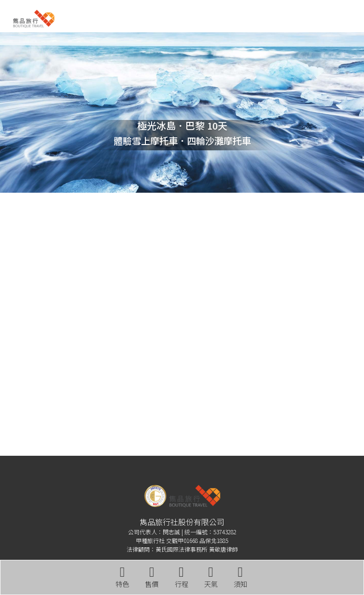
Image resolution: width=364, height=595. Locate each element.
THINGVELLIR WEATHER (182, 408)
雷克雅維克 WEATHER (182, 324)
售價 (152, 577)
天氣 (211, 577)
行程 (182, 577)
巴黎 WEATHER (182, 240)
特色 (122, 577)
